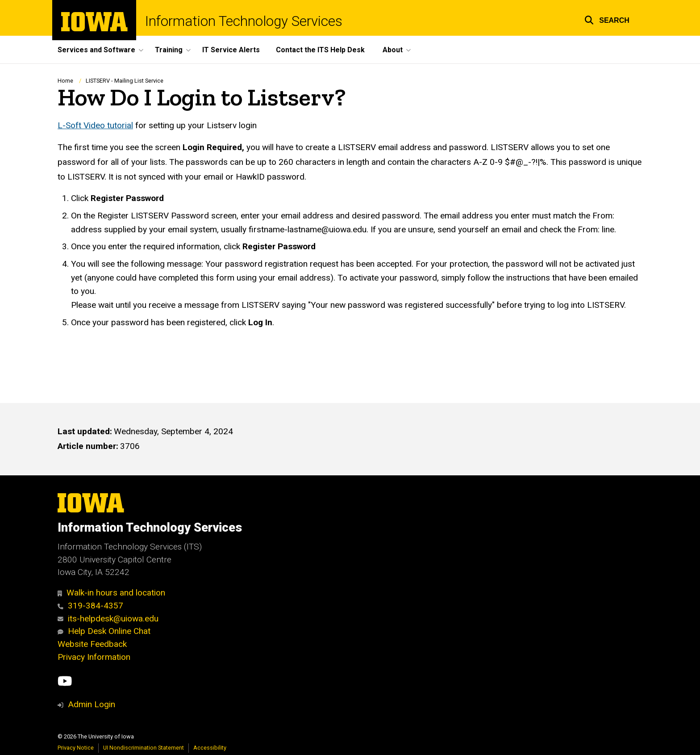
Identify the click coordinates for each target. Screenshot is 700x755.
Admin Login (92, 704)
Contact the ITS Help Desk (320, 50)
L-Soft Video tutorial (95, 125)
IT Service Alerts (231, 50)
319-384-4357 (90, 606)
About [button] (393, 50)
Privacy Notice (76, 748)
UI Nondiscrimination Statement (144, 748)
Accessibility (210, 748)
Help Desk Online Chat (104, 631)
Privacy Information (94, 657)
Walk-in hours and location (111, 593)
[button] (607, 19)
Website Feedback (92, 644)
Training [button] (169, 50)
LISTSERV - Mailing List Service (125, 81)
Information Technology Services (244, 21)
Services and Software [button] (96, 50)
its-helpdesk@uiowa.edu (108, 619)
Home (65, 81)
